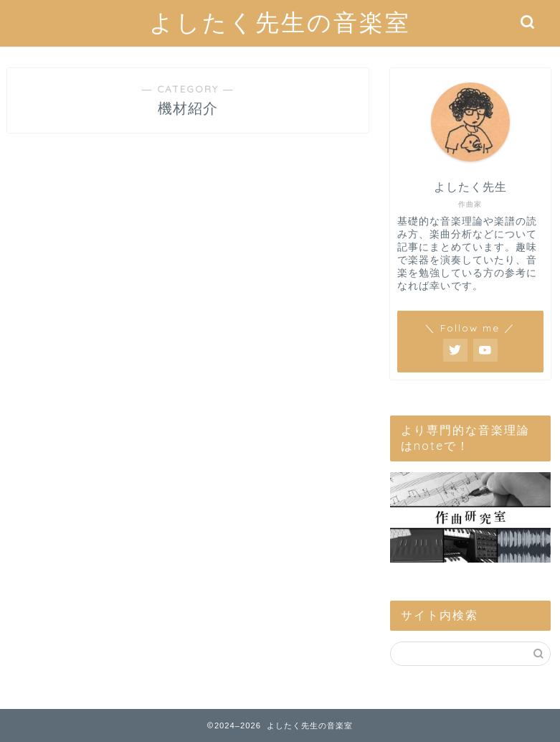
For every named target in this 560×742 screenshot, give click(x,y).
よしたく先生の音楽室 (280, 22)
